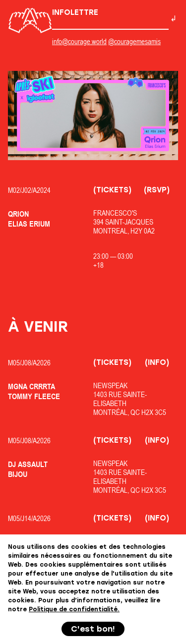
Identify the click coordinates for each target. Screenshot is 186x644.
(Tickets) (112, 190)
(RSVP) (157, 190)
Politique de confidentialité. (74, 609)
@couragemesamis (134, 41)
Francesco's (115, 213)
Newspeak (110, 385)
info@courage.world (79, 41)
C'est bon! (93, 629)
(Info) (157, 362)
